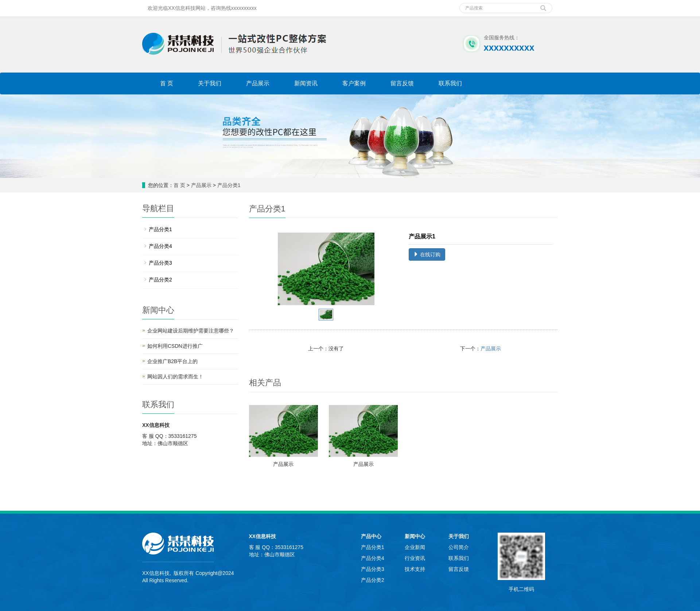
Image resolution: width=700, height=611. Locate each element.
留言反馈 (402, 83)
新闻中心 (415, 536)
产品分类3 (160, 263)
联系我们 (450, 83)
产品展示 (258, 83)
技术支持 (415, 569)
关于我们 (210, 83)
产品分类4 (160, 246)
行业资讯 (415, 558)
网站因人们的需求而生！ (175, 377)
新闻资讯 (306, 83)
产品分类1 (229, 185)
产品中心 (371, 536)
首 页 (167, 83)
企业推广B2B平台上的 (172, 361)
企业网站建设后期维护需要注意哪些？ (191, 331)
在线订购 (427, 254)
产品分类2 (160, 280)
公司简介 (459, 547)
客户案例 (354, 83)
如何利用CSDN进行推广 (175, 346)
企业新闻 (415, 547)
